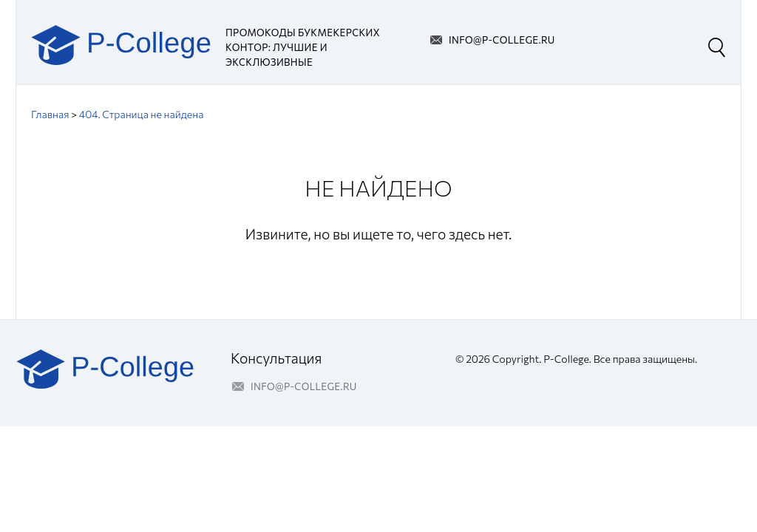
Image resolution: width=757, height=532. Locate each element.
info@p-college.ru (502, 40)
